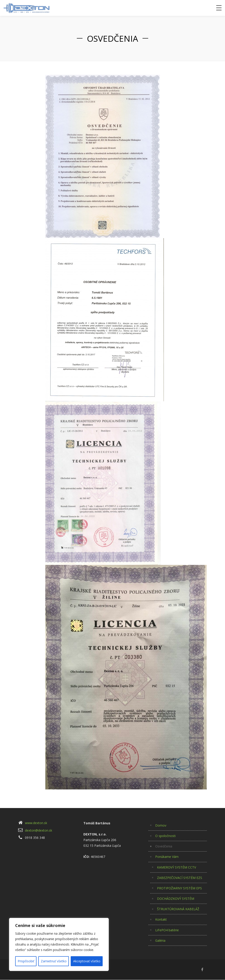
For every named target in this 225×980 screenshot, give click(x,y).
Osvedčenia (164, 846)
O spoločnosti (165, 836)
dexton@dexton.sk (39, 830)
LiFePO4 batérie (167, 930)
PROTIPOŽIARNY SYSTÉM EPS (179, 888)
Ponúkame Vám (167, 857)
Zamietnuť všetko (54, 961)
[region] (59, 944)
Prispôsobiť (26, 961)
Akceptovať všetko (87, 961)
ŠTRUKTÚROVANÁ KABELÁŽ (178, 909)
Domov (161, 825)
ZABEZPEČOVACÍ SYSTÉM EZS (180, 878)
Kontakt (161, 919)
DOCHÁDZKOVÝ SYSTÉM (176, 899)
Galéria (160, 940)
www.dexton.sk (36, 823)
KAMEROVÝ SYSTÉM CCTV (177, 867)
